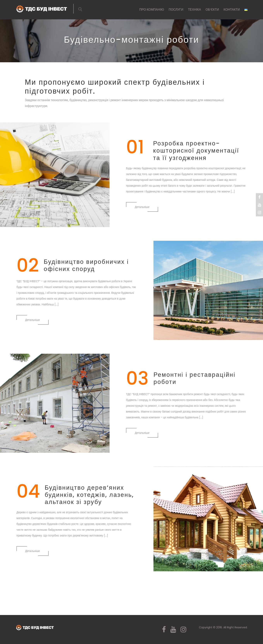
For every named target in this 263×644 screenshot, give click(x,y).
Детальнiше (142, 207)
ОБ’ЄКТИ (212, 10)
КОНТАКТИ (232, 10)
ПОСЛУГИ (176, 10)
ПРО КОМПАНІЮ (152, 10)
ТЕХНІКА (194, 10)
